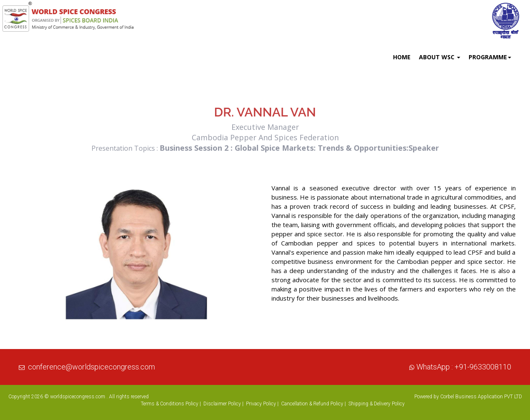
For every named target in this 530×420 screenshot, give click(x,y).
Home (402, 57)
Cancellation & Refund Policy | (313, 404)
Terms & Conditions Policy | (171, 404)
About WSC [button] (440, 57)
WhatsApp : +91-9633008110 (464, 367)
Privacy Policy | (262, 404)
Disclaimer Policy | (223, 404)
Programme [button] (490, 57)
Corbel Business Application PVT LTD (481, 397)
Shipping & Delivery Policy (377, 404)
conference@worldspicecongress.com (91, 367)
